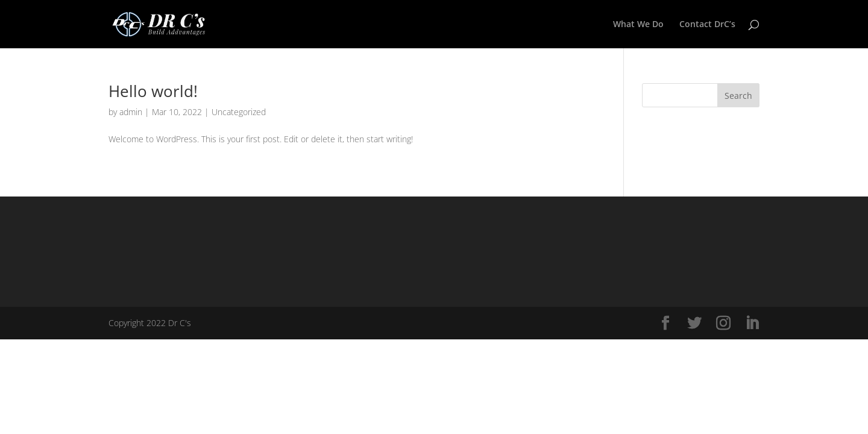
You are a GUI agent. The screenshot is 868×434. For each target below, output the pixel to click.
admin (131, 112)
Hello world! (153, 91)
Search (738, 96)
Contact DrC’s (707, 25)
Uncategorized (239, 112)
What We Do (638, 25)
